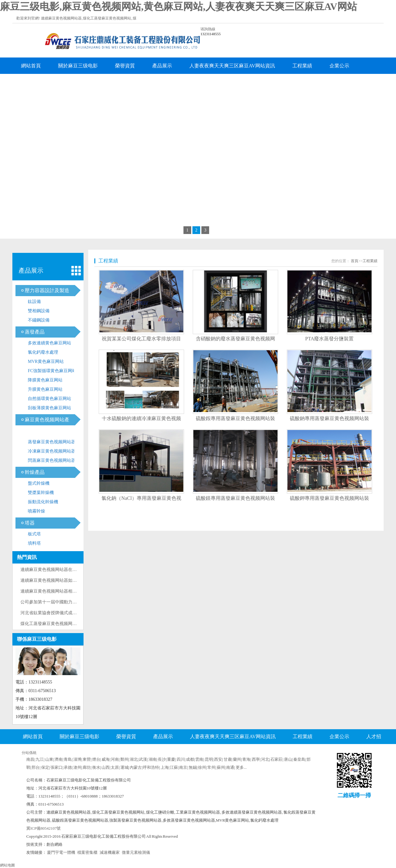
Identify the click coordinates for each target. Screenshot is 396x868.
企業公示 (339, 66)
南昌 (30, 759)
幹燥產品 (35, 472)
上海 (165, 767)
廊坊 (87, 767)
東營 (87, 759)
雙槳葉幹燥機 (41, 493)
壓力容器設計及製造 (47, 290)
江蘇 (174, 767)
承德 (68, 767)
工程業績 (302, 66)
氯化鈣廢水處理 (43, 352)
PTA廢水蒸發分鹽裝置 (330, 339)
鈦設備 (34, 302)
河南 (115, 759)
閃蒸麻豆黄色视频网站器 (52, 460)
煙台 (96, 759)
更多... (241, 767)
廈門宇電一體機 (61, 852)
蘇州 (221, 767)
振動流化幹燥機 (43, 502)
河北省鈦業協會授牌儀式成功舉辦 (53, 613)
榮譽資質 (125, 66)
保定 (45, 767)
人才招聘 (31, 82)
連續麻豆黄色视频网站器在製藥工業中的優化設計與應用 (75, 570)
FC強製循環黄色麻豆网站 (52, 371)
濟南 (58, 759)
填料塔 (34, 543)
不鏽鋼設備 (39, 320)
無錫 (193, 767)
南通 (230, 767)
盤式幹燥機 (39, 483)
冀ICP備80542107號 (43, 828)
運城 (124, 767)
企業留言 (68, 82)
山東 (49, 759)
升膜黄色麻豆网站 (45, 389)
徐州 (202, 767)
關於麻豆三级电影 (78, 66)
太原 (115, 767)
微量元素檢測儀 (136, 852)
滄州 (77, 767)
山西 (105, 767)
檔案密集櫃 (87, 852)
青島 (68, 759)
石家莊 (276, 759)
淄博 (77, 759)
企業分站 (252, 752)
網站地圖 (7, 865)
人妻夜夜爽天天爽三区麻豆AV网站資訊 (232, 66)
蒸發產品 (35, 332)
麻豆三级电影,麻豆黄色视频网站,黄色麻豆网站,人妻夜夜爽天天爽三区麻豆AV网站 (179, 6)
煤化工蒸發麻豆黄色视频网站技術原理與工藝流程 (68, 624)
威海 (105, 759)
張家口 (56, 767)
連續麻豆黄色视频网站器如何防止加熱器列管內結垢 (70, 580)
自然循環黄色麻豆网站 (49, 399)
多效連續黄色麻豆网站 (49, 343)
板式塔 (34, 534)
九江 (40, 759)
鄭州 (124, 759)
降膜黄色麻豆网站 (45, 380)
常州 (211, 767)
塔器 (30, 523)
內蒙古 (136, 767)
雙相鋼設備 (39, 311)
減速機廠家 (110, 852)
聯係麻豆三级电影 (115, 82)
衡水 (96, 767)
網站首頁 (31, 66)
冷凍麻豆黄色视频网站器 (52, 451)
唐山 (288, 759)
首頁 (355, 261)
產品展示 (162, 66)
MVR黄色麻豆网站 (46, 362)
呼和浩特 (151, 767)
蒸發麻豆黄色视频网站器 (52, 442)
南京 (183, 767)
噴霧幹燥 (37, 511)
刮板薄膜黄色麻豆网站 (49, 408)
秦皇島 (299, 759)
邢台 (36, 767)
